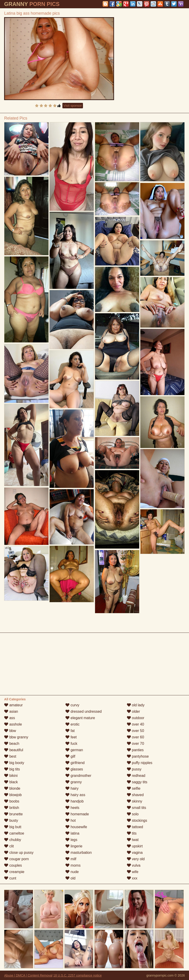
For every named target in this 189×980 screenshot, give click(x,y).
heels (72, 808)
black (11, 782)
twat (133, 840)
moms (73, 865)
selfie (134, 788)
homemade (77, 814)
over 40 (136, 724)
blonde (12, 788)
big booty (14, 763)
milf (71, 859)
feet (71, 737)
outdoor (136, 718)
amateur (13, 705)
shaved (135, 795)
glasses (74, 769)
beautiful (14, 750)
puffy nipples (140, 763)
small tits (137, 808)
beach (12, 744)
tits (132, 833)
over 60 (136, 737)
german (74, 750)
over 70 (136, 744)
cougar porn (16, 859)
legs (71, 840)
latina (72, 833)
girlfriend (75, 763)
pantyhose (138, 756)
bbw (10, 731)
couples (13, 865)
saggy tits (137, 782)
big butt (13, 827)
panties (135, 750)
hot (71, 820)
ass (9, 718)
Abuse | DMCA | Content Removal (28, 975)
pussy (134, 769)
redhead (136, 776)
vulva (134, 865)
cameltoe (14, 833)
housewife (76, 827)
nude (72, 872)
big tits (12, 769)
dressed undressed (84, 711)
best (10, 756)
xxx (132, 878)
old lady (136, 705)
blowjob (13, 795)
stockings (137, 820)
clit (9, 846)
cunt (10, 878)
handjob (74, 801)
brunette (13, 814)
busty (11, 820)
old (70, 878)
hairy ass (75, 795)
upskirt (135, 846)
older (133, 711)
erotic (72, 724)
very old (136, 859)
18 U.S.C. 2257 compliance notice (77, 975)
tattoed (135, 827)
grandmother (78, 776)
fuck (71, 744)
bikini (11, 776)
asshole (13, 724)
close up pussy (19, 853)
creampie (14, 872)
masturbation (79, 853)
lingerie (74, 846)
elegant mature (80, 718)
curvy (72, 705)
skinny (135, 801)
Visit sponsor (73, 106)
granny (73, 782)
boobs (12, 801)
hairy (72, 788)
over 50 (136, 731)
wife (133, 872)
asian (11, 711)
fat (70, 731)
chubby (13, 840)
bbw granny (16, 737)
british (12, 808)
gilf (70, 756)
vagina (135, 853)
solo (133, 814)
